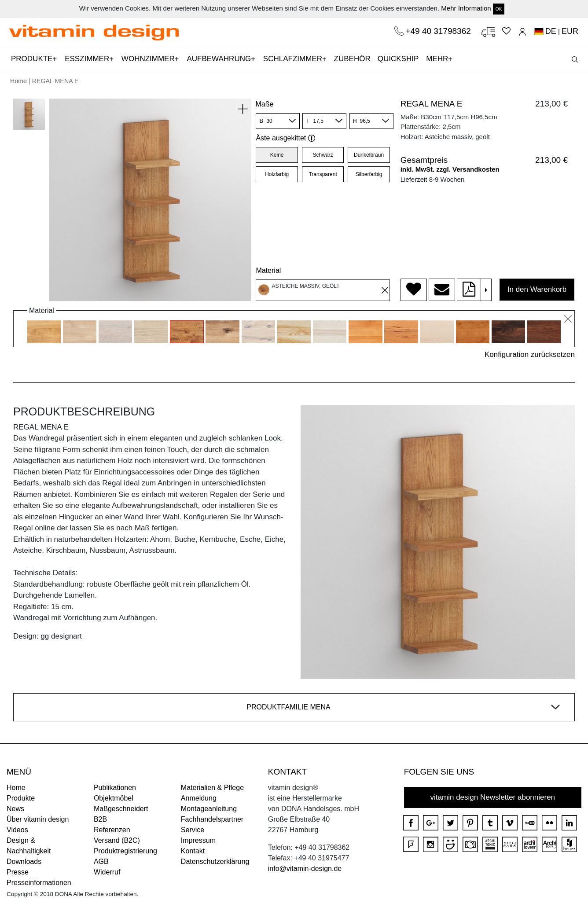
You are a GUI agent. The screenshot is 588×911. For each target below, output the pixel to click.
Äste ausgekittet (285, 138)
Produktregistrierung (125, 851)
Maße (264, 104)
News (15, 809)
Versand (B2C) (117, 840)
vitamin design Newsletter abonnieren (493, 797)
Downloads (24, 861)
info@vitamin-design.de (305, 869)
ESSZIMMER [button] (88, 59)
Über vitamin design (38, 819)
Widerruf (107, 872)
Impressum (198, 840)
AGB (101, 861)
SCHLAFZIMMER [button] (294, 59)
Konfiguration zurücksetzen (530, 354)
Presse (18, 872)
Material (268, 270)
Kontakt (193, 851)
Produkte (21, 798)
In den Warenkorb (537, 289)
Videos (17, 830)
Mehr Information (466, 8)
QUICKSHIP (400, 58)
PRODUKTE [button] (33, 59)
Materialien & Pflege (212, 788)
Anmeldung (199, 798)
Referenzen (112, 830)
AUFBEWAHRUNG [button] (220, 59)
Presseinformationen (39, 883)
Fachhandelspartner (212, 819)
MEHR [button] (438, 59)
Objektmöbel (114, 798)
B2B (100, 819)
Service (193, 830)
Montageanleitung (209, 809)
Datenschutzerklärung (215, 861)
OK (499, 9)
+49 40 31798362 (439, 31)
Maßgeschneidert (121, 809)
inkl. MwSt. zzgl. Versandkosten (450, 169)
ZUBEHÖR (352, 59)
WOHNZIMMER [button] (149, 59)
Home (18, 81)
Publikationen (115, 788)
